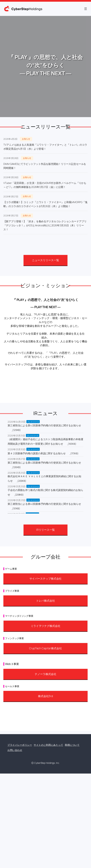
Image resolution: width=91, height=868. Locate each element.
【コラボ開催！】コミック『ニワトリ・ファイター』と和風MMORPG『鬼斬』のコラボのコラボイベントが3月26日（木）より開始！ (45, 204)
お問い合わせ (15, 750)
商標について (72, 745)
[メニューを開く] (86, 9)
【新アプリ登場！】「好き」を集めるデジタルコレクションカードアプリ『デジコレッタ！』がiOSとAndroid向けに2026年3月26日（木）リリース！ (45, 225)
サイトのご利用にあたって (48, 745)
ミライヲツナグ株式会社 (46, 626)
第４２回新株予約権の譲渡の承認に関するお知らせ (37, 453)
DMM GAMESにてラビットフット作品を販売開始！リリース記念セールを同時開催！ (45, 166)
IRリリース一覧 (45, 530)
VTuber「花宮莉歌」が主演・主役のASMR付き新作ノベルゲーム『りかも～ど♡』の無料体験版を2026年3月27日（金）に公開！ (45, 185)
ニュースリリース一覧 (45, 260)
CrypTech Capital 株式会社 (45, 648)
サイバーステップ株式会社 (46, 579)
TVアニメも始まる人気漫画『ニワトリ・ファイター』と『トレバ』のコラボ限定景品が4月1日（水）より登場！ (45, 147)
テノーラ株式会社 (45, 674)
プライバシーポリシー (20, 745)
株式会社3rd (45, 696)
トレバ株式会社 (45, 601)
